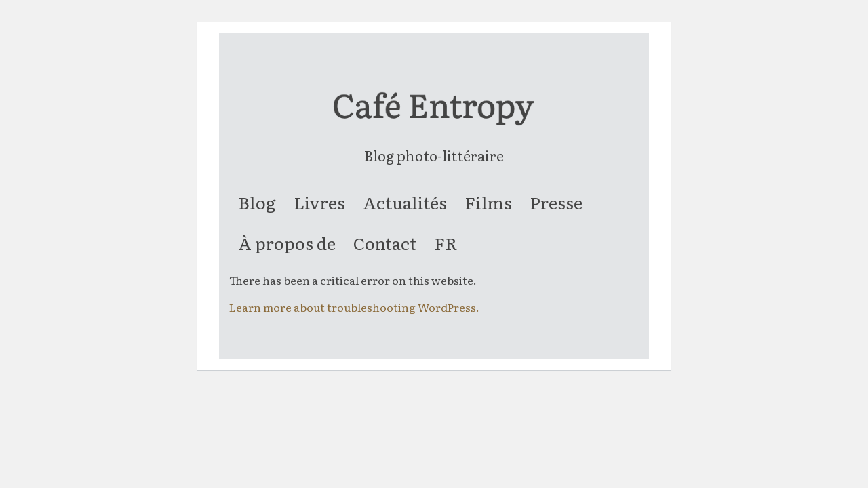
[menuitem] (257, 203)
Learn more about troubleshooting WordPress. (354, 307)
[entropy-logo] (434, 117)
